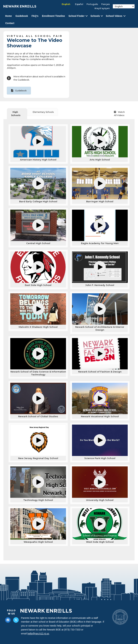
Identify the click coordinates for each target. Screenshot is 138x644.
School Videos (114, 16)
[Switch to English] (66, 4)
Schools (95, 16)
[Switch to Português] (92, 4)
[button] (87, 16)
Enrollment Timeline (53, 16)
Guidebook (22, 16)
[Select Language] (124, 6)
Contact (10, 23)
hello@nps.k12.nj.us (38, 634)
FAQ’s (35, 16)
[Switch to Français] (106, 4)
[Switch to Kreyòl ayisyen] (102, 8)
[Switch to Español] (79, 4)
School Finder (77, 16)
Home (8, 16)
